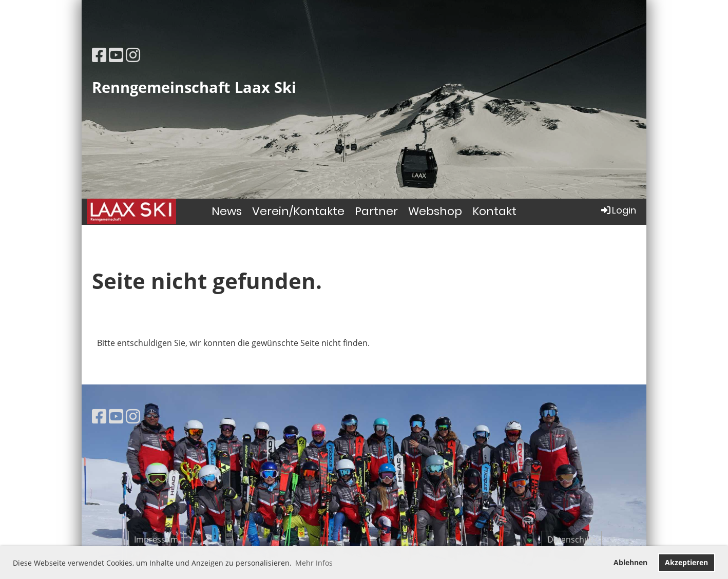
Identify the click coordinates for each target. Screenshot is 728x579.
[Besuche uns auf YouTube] (116, 55)
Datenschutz (572, 539)
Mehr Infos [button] (314, 563)
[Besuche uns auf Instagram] (133, 55)
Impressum (156, 539)
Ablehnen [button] (630, 562)
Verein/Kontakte (298, 211)
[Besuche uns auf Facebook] (99, 55)
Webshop (435, 211)
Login (618, 210)
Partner (376, 211)
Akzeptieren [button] (686, 562)
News (227, 211)
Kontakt (494, 211)
